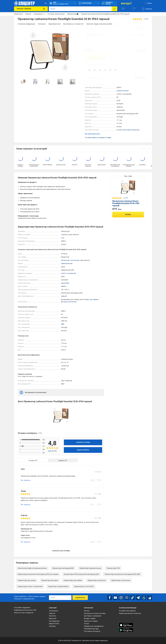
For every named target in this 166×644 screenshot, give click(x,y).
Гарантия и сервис (91, 621)
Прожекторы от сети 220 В (84, 586)
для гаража (94, 299)
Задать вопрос (83, 450)
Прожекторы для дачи (50, 580)
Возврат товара (90, 618)
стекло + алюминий (68, 273)
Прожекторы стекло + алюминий (30, 586)
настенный (65, 260)
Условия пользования (127, 611)
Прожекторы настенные (97, 580)
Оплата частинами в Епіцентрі (128, 130)
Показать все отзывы (61, 551)
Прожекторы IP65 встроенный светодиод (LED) (81, 574)
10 (89, 44)
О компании (54, 611)
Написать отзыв (83, 442)
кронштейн (65, 283)
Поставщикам (54, 621)
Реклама (52, 626)
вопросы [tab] (62, 460)
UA (46, 3)
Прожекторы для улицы (27, 580)
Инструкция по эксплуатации (33, 392)
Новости (52, 613)
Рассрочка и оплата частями (95, 613)
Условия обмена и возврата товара (98, 138)
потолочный (75, 260)
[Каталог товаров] (31, 9)
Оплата (87, 611)
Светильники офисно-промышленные (32, 568)
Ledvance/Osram (123, 91)
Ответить (26, 480)
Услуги (87, 624)
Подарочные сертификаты (94, 626)
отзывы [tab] (31, 460)
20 (97, 44)
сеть (63, 238)
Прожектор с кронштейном (58, 586)
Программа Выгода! (91, 629)
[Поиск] (114, 9)
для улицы (73, 302)
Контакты (53, 616)
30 (106, 44)
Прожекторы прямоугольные (90, 568)
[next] (149, 149)
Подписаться (80, 598)
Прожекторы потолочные (121, 580)
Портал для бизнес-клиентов (130, 613)
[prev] (144, 149)
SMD (63, 324)
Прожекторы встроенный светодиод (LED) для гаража (38, 574)
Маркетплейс (54, 624)
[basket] (147, 9)
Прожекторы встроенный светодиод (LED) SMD (122, 574)
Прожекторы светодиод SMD (63, 568)
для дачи (64, 302)
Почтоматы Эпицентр (92, 631)
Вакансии (53, 618)
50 (114, 44)
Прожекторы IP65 (113, 568)
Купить (95, 57)
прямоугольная (67, 263)
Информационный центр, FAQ (25, 610)
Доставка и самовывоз (93, 616)
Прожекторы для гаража (73, 580)
